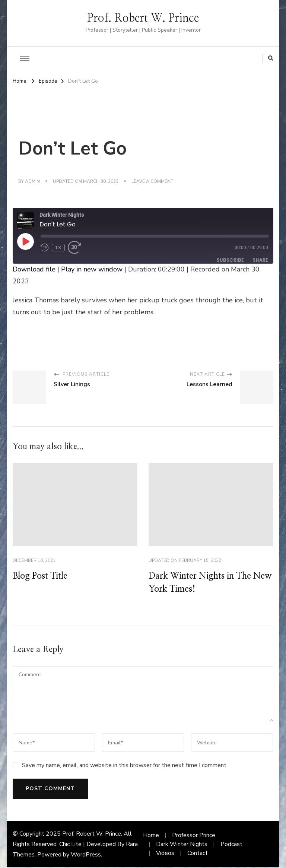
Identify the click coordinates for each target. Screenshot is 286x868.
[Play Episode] (25, 241)
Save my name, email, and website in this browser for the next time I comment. (125, 766)
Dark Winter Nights (182, 845)
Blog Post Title (42, 576)
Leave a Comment (152, 182)
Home (151, 836)
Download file (34, 269)
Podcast (231, 845)
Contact (198, 854)
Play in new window (92, 269)
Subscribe (230, 260)
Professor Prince (194, 836)
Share (260, 260)
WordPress (86, 855)
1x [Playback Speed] (58, 248)
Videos (165, 854)
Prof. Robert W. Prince (143, 18)
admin (32, 181)
